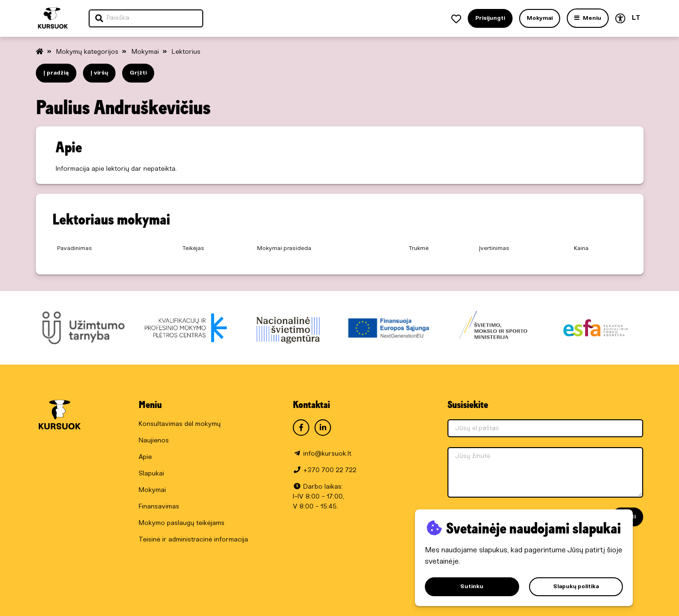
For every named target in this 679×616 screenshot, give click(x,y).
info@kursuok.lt (327, 454)
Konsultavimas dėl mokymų (180, 424)
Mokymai (146, 52)
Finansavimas (159, 507)
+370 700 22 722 (330, 470)
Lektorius (186, 52)
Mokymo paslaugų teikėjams (182, 523)
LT (636, 18)
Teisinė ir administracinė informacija (193, 540)
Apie (145, 457)
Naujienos (154, 441)
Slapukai (151, 474)
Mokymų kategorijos (88, 52)
